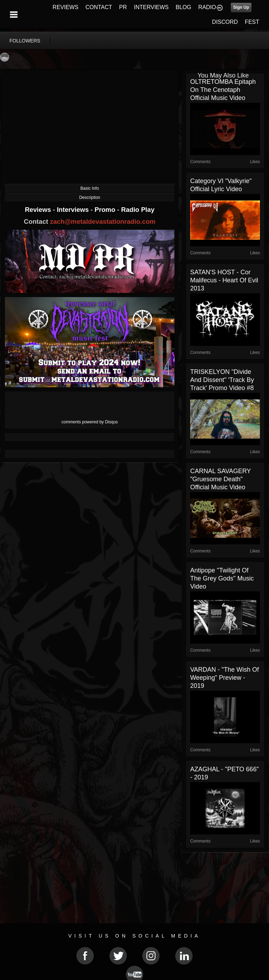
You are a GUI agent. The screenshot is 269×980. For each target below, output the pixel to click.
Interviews (74, 210)
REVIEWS (65, 7)
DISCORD (225, 22)
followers (25, 41)
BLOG (184, 7)
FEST (252, 22)
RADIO (207, 7)
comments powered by (90, 422)
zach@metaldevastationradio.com (103, 221)
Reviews (39, 210)
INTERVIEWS (151, 7)
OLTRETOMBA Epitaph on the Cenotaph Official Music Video (223, 90)
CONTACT (99, 7)
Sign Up (241, 7)
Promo (106, 210)
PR (123, 7)
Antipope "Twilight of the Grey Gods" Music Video (222, 578)
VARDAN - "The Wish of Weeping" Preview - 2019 (225, 678)
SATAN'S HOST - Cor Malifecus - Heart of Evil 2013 (224, 280)
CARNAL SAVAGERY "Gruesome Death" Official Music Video (220, 479)
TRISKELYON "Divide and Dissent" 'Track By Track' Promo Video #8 (222, 380)
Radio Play (138, 210)
